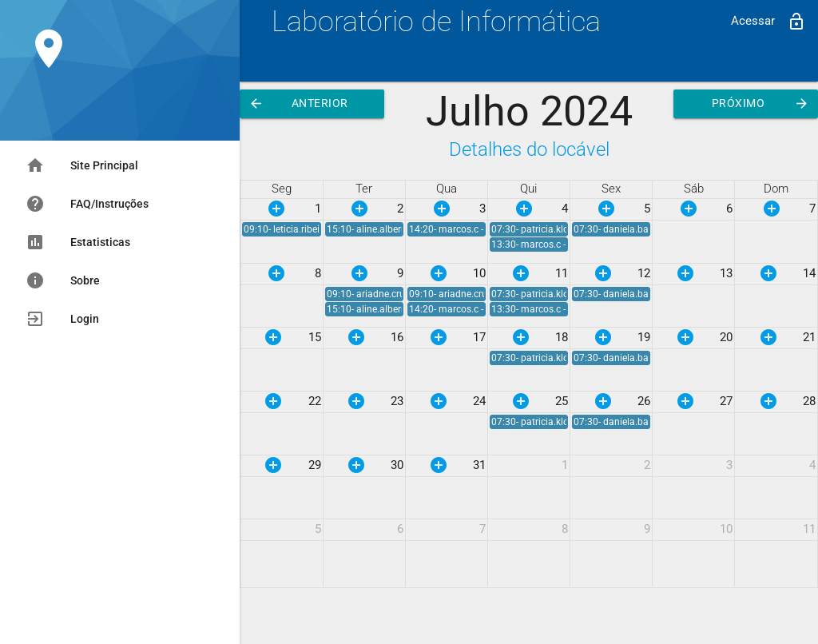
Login (62, 319)
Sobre (63, 280)
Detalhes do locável (529, 149)
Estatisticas (78, 242)
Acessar (768, 22)
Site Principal (82, 165)
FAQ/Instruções (87, 204)
